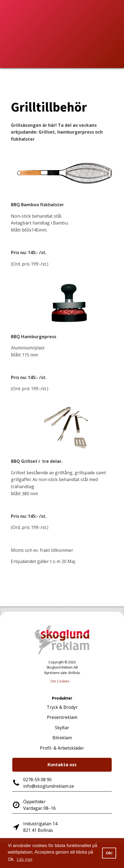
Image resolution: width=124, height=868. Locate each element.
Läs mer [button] (25, 859)
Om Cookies (60, 681)
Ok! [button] (109, 853)
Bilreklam (62, 738)
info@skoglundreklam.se (49, 786)
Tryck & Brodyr (62, 707)
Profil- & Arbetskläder (62, 748)
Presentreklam (62, 717)
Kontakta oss (62, 765)
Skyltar (62, 728)
